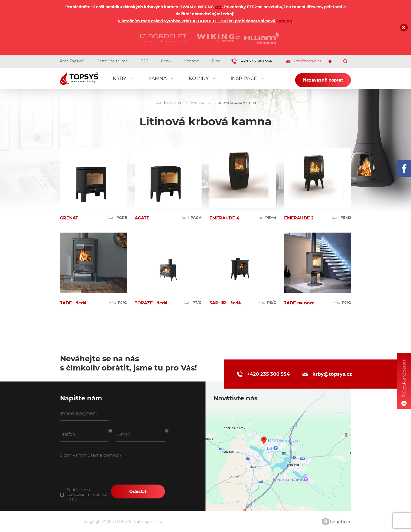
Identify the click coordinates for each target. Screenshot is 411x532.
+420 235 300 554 (255, 61)
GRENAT (69, 218)
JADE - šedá (73, 303)
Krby (119, 78)
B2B (144, 61)
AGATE (142, 218)
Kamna (157, 78)
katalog (284, 21)
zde (218, 7)
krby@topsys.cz (304, 61)
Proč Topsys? (72, 61)
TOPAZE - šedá (151, 303)
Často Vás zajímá (112, 61)
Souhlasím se (88, 495)
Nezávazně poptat (323, 80)
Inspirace (244, 78)
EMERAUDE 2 (299, 218)
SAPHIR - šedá (225, 303)
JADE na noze (299, 303)
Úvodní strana (168, 103)
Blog (216, 61)
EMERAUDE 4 (224, 218)
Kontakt (192, 61)
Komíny (199, 78)
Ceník (166, 61)
